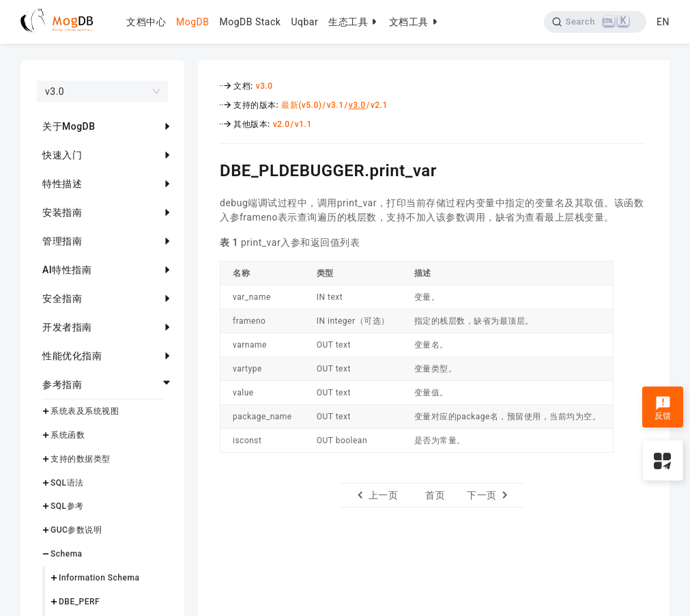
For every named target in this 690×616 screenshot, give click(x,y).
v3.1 (335, 105)
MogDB (192, 22)
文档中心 (146, 22)
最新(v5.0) (301, 105)
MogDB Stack (250, 22)
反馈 (663, 408)
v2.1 (379, 105)
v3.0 (264, 86)
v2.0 (282, 124)
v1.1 (303, 124)
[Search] (595, 22)
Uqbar (304, 22)
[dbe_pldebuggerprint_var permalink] (210, 169)
